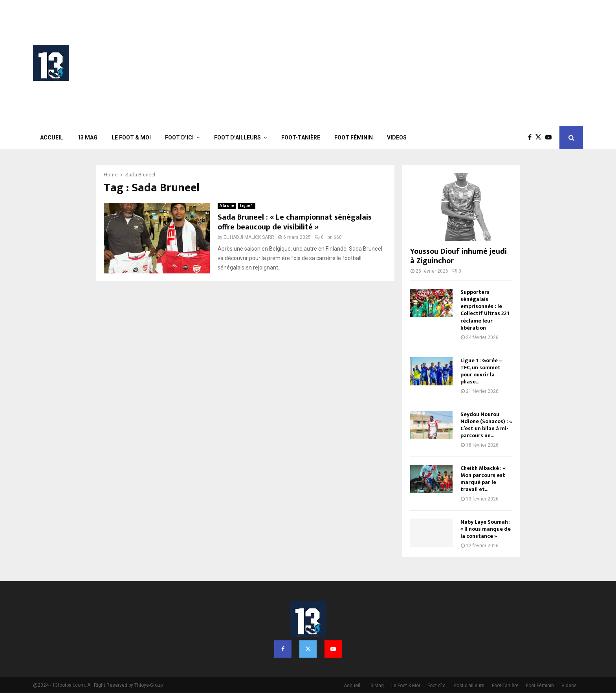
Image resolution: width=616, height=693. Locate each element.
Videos (397, 137)
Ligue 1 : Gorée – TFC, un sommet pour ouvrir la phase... (481, 371)
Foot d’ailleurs (237, 137)
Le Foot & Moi (131, 137)
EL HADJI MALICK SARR (249, 237)
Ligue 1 (247, 206)
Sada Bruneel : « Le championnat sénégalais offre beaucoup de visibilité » (295, 222)
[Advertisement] (440, 63)
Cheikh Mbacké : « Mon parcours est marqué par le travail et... (483, 479)
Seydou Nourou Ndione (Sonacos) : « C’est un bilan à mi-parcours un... (486, 425)
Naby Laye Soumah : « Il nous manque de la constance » (486, 529)
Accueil (52, 137)
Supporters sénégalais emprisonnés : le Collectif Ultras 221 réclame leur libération (485, 310)
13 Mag (87, 137)
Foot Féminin (354, 137)
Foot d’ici (179, 137)
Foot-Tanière (301, 137)
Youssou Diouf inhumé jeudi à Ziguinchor (458, 256)
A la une (227, 206)
